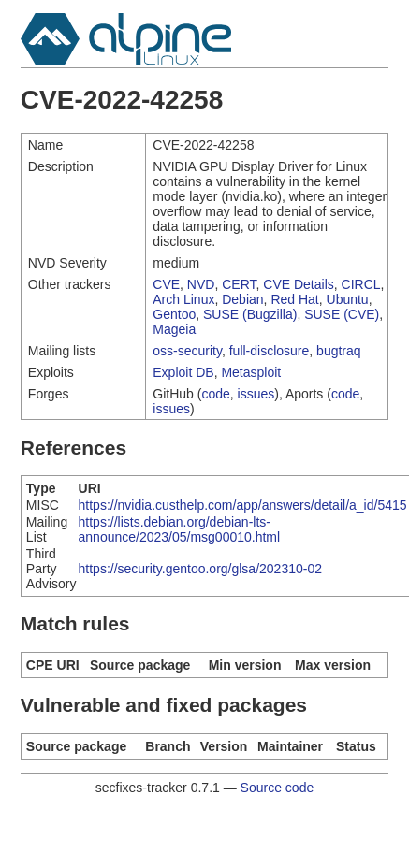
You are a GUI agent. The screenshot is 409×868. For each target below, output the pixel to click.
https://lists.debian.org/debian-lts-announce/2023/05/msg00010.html (180, 529)
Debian (242, 299)
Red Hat (294, 299)
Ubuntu (348, 299)
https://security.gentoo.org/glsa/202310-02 (200, 569)
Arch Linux (183, 299)
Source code (278, 788)
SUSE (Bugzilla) (250, 314)
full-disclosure (270, 351)
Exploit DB (183, 372)
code (215, 394)
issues (256, 394)
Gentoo (174, 314)
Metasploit (251, 372)
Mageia (174, 329)
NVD (201, 284)
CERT (239, 284)
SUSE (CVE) (342, 314)
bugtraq (338, 351)
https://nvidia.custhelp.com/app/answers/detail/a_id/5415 (243, 505)
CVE (166, 284)
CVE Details (298, 284)
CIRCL (361, 284)
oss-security (187, 351)
